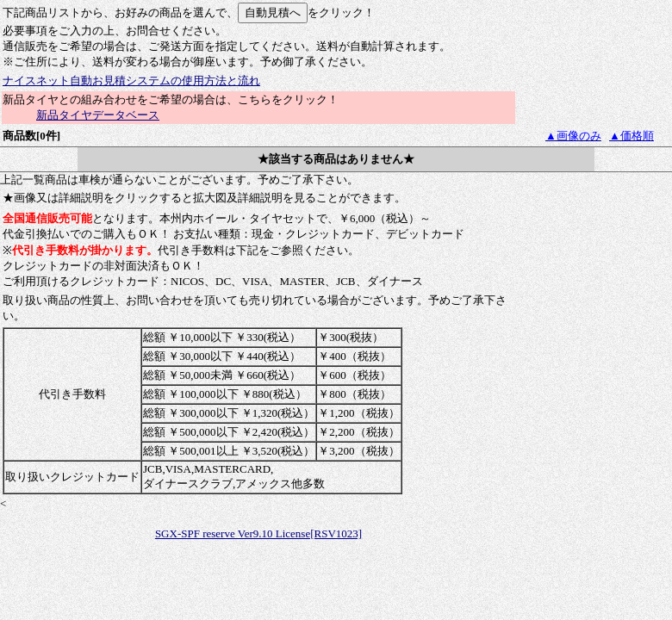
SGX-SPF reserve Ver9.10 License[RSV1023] (258, 533)
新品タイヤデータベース (98, 115)
